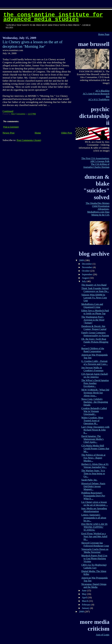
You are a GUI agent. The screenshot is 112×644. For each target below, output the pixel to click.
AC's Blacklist (102, 91)
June (85, 591)
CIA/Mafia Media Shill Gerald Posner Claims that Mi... (95, 449)
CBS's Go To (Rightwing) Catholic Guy (94, 566)
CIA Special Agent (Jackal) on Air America (95, 375)
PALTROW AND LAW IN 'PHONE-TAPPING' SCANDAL (94, 527)
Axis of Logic (103, 635)
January (86, 608)
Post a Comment (11, 127)
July (84, 281)
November (87, 267)
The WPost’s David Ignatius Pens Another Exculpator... (95, 383)
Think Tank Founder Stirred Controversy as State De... (95, 290)
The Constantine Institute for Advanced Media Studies (53, 17)
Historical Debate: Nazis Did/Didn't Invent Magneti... (93, 486)
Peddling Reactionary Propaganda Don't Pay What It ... (93, 496)
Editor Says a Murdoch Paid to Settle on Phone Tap (95, 312)
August (86, 278)
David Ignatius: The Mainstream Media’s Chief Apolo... (93, 439)
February (87, 605)
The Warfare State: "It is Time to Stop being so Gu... (93, 473)
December (87, 264)
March (85, 601)
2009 (82, 260)
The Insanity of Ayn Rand (94, 285)
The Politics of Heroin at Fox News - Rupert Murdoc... (93, 458)
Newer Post (9, 133)
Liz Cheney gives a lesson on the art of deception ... (95, 503)
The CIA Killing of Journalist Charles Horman (96, 166)
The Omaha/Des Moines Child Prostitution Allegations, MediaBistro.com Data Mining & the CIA (97, 209)
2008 (82, 612)
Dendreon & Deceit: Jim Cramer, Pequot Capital (94, 328)
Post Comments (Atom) (29, 140)
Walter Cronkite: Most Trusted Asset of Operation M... (92, 421)
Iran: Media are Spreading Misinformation (94, 510)
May (85, 594)
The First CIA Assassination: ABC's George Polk (95, 160)
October (86, 271)
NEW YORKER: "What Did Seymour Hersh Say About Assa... (95, 393)
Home (38, 133)
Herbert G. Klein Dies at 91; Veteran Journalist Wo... (95, 466)
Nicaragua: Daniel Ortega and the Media (94, 586)
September (87, 274)
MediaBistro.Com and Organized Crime (92, 306)
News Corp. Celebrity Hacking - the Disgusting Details (95, 402)
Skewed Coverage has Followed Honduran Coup (95, 544)
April (85, 598)
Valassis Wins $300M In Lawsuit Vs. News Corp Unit (94, 298)
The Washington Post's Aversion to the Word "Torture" (93, 320)
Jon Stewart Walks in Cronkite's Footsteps (92, 369)
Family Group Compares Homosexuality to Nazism (95, 334)
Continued (8, 111)
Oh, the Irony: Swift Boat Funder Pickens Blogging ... (95, 342)
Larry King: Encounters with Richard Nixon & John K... (95, 430)
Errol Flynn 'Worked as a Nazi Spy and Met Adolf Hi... (94, 536)
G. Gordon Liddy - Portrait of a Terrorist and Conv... (95, 363)
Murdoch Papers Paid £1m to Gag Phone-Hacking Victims (94, 558)
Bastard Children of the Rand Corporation (93, 350)
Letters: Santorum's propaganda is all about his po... (94, 518)
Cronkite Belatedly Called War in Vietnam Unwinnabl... (94, 411)
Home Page (104, 34)
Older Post (67, 133)
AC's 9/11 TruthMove (99, 99)
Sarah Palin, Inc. (89, 480)
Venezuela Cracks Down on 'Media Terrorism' (95, 551)
